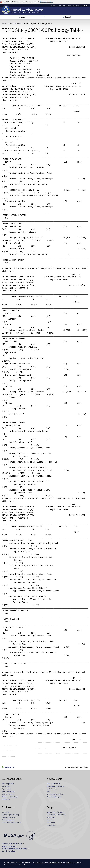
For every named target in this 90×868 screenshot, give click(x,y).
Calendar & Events (55, 5)
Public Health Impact (54, 797)
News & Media (67, 5)
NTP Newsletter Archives (55, 794)
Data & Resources (15, 24)
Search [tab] (68, 17)
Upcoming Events (8, 784)
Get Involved (77, 5)
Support (85, 5)
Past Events (6, 799)
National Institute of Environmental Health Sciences (53, 862)
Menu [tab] (23, 17)
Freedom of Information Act (12, 844)
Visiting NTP (51, 822)
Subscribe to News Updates (11, 822)
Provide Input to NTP (9, 817)
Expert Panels (6, 789)
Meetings (6, 786)
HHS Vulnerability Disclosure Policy (15, 849)
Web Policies (51, 825)
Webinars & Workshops (10, 797)
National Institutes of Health (14, 865)
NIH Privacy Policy (8, 851)
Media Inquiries (52, 789)
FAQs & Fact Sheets (53, 784)
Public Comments (8, 820)
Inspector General (8, 846)
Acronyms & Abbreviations (56, 815)
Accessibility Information (55, 812)
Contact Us (6, 812)
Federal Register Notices (55, 786)
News (49, 791)
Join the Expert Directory (10, 815)
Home (4, 24)
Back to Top (10, 767)
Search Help (51, 817)
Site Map (50, 820)
